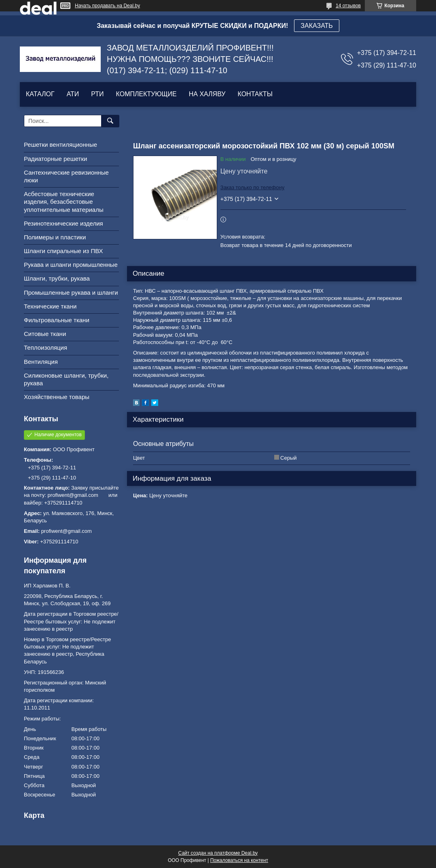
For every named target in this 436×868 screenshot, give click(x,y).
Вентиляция (41, 362)
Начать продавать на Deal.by (107, 6)
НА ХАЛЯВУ (207, 94)
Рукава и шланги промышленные (71, 265)
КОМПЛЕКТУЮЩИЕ (146, 94)
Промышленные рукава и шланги (71, 293)
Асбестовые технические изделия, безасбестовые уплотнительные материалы (64, 202)
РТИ (97, 94)
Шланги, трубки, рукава (57, 278)
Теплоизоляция (46, 347)
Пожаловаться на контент (239, 860)
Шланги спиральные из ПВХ (63, 251)
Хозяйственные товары (57, 397)
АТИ (73, 94)
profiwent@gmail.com (67, 531)
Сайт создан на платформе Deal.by (218, 853)
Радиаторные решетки (55, 159)
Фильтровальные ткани (57, 320)
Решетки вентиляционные (60, 145)
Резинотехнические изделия (63, 223)
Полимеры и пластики (55, 237)
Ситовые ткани (45, 334)
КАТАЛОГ (40, 94)
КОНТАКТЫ (255, 94)
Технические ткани (50, 306)
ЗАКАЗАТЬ (317, 26)
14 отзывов (348, 6)
